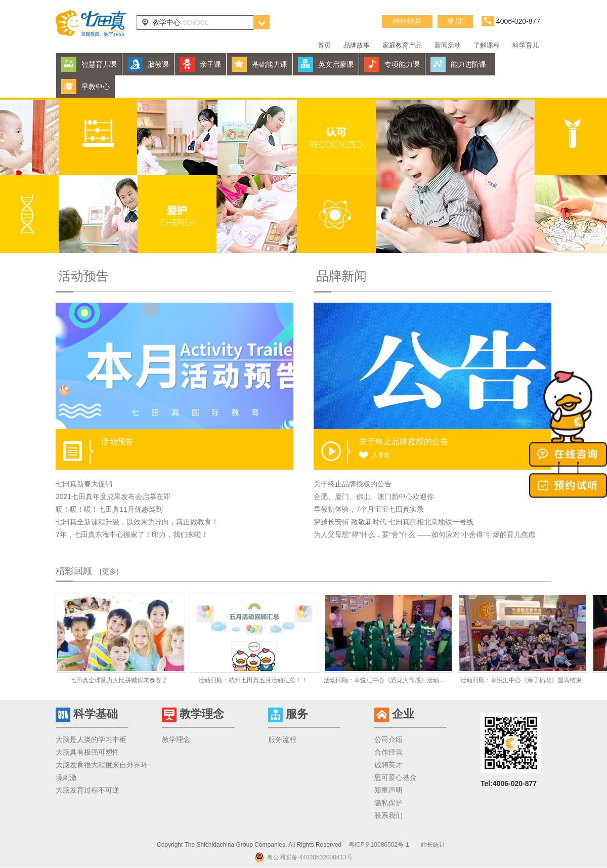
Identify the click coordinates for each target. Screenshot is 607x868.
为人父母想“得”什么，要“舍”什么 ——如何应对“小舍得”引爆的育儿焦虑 (424, 534)
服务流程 (282, 739)
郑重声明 (388, 790)
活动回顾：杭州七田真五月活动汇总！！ (253, 680)
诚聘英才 (388, 765)
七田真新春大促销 (84, 484)
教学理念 (176, 739)
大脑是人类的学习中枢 (91, 739)
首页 (324, 45)
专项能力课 (402, 64)
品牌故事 (357, 45)
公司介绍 (388, 739)
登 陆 (455, 21)
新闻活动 (448, 45)
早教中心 (96, 87)
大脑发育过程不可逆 (88, 790)
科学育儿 (526, 45)
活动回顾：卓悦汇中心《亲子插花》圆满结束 (521, 680)
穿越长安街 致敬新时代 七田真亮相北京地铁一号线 (394, 522)
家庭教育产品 (402, 45)
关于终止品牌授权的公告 (353, 484)
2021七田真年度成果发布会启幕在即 (113, 497)
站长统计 (433, 845)
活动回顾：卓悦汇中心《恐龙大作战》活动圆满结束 (394, 680)
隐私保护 (388, 803)
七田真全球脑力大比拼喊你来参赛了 (119, 680)
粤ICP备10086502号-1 (379, 845)
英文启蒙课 (336, 64)
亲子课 (210, 64)
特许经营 (407, 21)
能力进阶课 (468, 64)
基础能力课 (270, 64)
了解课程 (487, 45)
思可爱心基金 (396, 777)
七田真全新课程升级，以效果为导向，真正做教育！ (137, 522)
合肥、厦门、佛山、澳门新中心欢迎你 (374, 497)
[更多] (109, 572)
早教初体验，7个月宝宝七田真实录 (369, 509)
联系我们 (388, 815)
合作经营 (388, 752)
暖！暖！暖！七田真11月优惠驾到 (109, 509)
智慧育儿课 (99, 64)
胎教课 (158, 64)
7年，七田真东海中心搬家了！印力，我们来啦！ (132, 534)
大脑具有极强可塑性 (88, 752)
